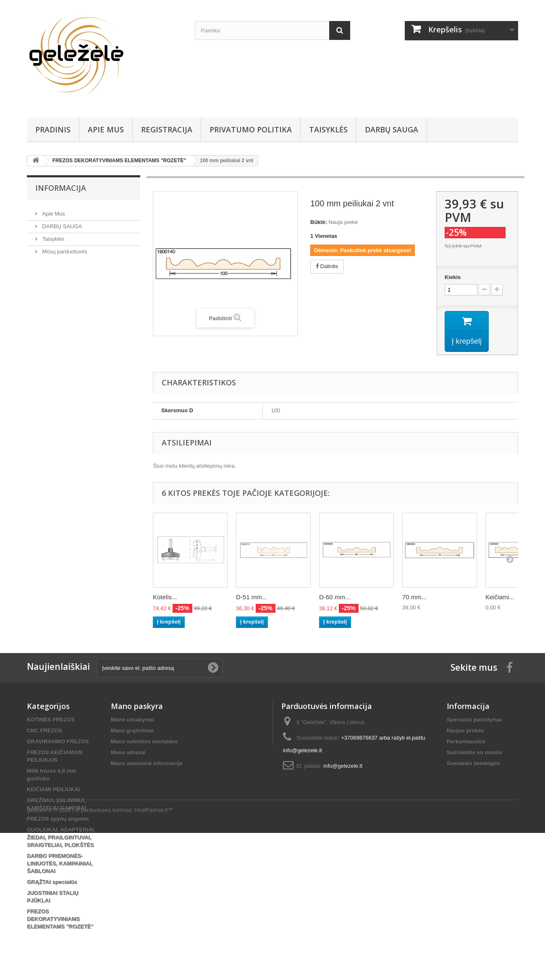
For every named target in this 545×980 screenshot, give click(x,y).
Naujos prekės (465, 731)
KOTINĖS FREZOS (51, 720)
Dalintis (327, 266)
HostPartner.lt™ (154, 957)
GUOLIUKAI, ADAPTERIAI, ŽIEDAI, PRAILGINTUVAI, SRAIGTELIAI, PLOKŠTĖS (61, 838)
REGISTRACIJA (167, 129)
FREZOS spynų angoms (58, 819)
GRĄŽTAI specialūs (52, 882)
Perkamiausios (466, 742)
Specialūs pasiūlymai (474, 720)
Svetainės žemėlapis (473, 764)
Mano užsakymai (132, 720)
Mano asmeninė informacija (147, 764)
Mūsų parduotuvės (64, 248)
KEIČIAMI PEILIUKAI (53, 790)
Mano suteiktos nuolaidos (144, 742)
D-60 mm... (335, 597)
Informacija (61, 188)
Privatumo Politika (251, 129)
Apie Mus (106, 129)
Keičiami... (500, 597)
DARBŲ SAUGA (392, 129)
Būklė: (319, 222)
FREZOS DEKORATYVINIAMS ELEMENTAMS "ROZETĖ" (60, 919)
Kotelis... (165, 597)
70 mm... (414, 597)
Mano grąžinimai (132, 731)
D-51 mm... (252, 597)
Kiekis (453, 277)
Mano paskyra (137, 706)
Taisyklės (328, 129)
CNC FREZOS (45, 731)
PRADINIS (53, 129)
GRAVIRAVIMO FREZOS (58, 742)
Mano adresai (128, 753)
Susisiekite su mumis (474, 753)
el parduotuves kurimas (103, 957)
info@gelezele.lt (343, 766)
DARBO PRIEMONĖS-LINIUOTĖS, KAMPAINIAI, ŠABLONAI (60, 864)
